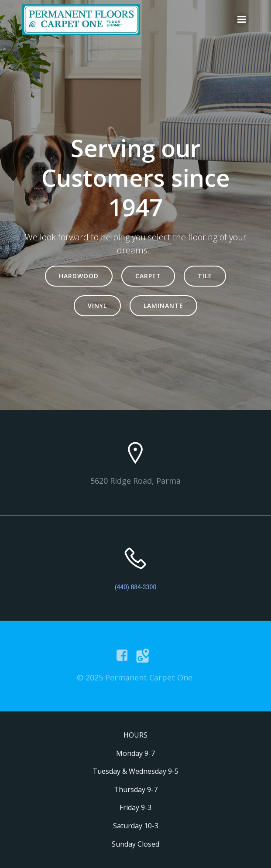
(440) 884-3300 (136, 587)
